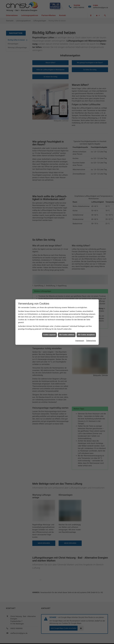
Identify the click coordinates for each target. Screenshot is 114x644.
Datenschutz (91, 285)
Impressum (80, 285)
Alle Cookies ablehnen (67, 279)
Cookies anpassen (50, 279)
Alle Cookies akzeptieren (86, 279)
